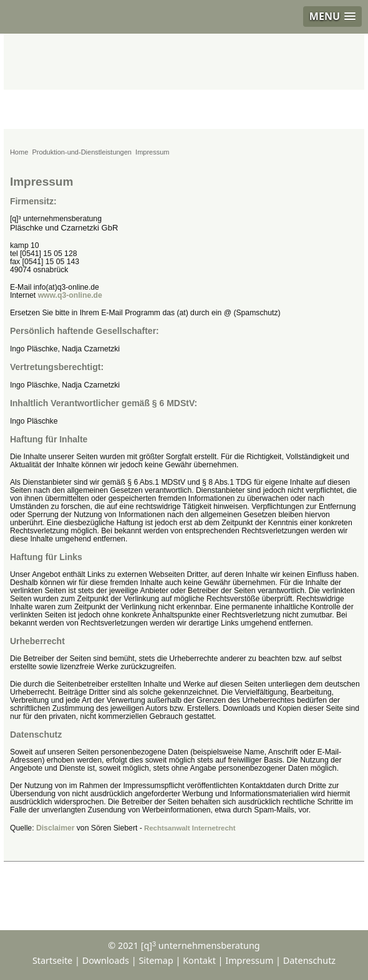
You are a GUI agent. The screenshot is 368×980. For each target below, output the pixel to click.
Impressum (249, 960)
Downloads (106, 960)
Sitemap (156, 960)
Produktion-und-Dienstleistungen (82, 152)
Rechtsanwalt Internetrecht (190, 828)
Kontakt (199, 960)
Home (19, 152)
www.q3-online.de (70, 295)
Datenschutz (309, 960)
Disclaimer (56, 828)
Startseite (52, 960)
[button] (332, 17)
